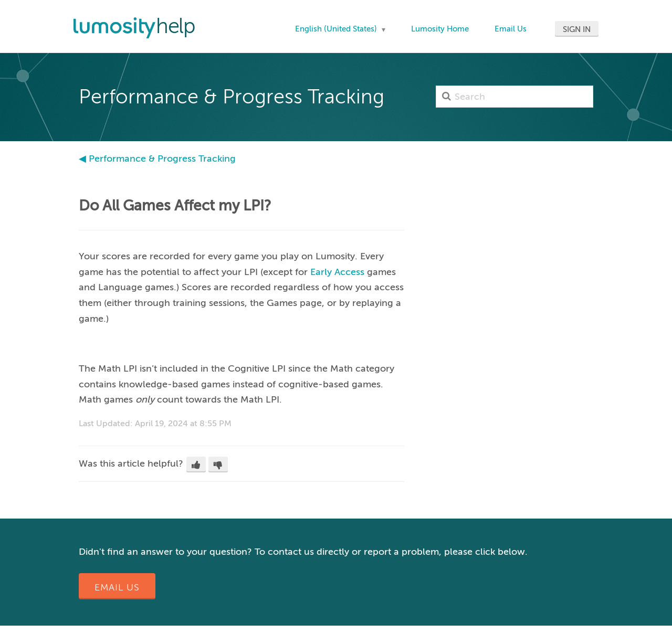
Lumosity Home (440, 29)
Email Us (511, 29)
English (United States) (337, 29)
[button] (196, 464)
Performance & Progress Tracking (162, 159)
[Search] (514, 97)
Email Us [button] (117, 587)
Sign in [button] (577, 29)
